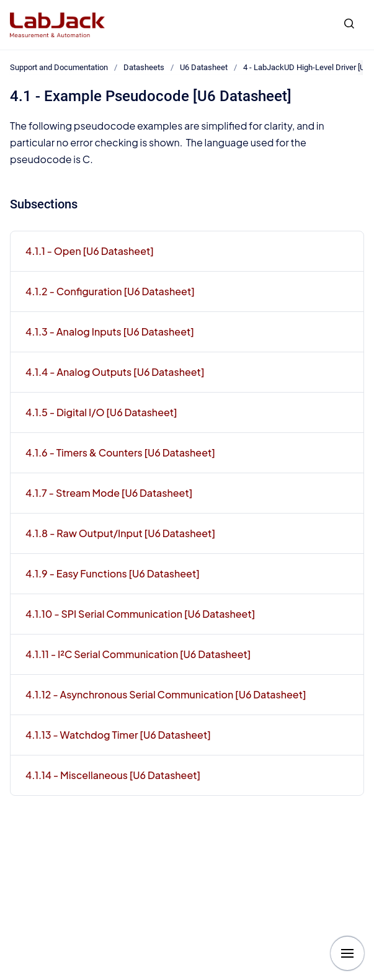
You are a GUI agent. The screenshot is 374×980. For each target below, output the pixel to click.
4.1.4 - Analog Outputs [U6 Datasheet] (115, 372)
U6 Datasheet (204, 67)
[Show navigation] (347, 953)
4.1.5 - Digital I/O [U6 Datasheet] (101, 412)
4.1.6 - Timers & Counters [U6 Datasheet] (120, 452)
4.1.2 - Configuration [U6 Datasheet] (110, 291)
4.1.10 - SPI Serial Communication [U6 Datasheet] (140, 614)
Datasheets (144, 67)
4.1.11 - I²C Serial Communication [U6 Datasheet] (138, 654)
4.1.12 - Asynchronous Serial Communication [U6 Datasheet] (166, 694)
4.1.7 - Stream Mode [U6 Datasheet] (109, 493)
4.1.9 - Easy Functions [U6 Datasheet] (113, 573)
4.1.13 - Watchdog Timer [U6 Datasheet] (118, 735)
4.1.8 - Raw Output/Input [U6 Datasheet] (120, 533)
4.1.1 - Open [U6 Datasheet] (90, 251)
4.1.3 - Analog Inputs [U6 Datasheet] (110, 332)
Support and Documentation (59, 67)
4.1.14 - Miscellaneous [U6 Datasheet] (113, 775)
